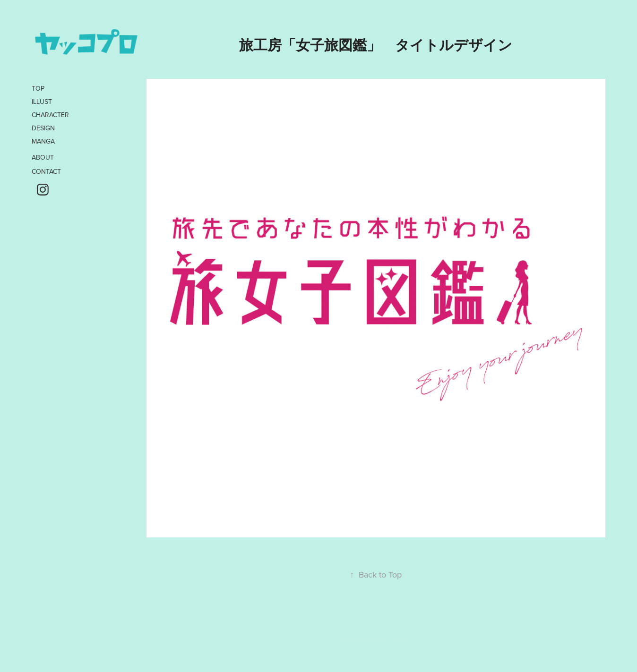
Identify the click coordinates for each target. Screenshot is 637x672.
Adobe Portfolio (392, 640)
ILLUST (42, 102)
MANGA (43, 141)
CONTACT (46, 171)
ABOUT (43, 157)
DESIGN (43, 128)
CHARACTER (50, 115)
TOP (38, 88)
